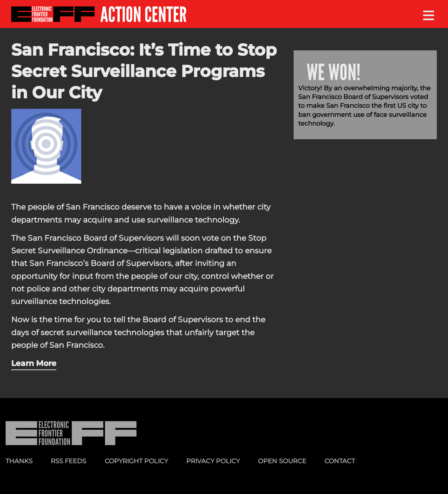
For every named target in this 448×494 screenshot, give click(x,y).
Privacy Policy (213, 461)
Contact (340, 461)
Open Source (282, 461)
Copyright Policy (136, 461)
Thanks (19, 461)
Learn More (34, 363)
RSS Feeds (68, 461)
